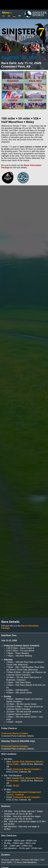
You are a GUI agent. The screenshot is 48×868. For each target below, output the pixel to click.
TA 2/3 (16, 786)
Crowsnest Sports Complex (15, 733)
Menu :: (7, 12)
